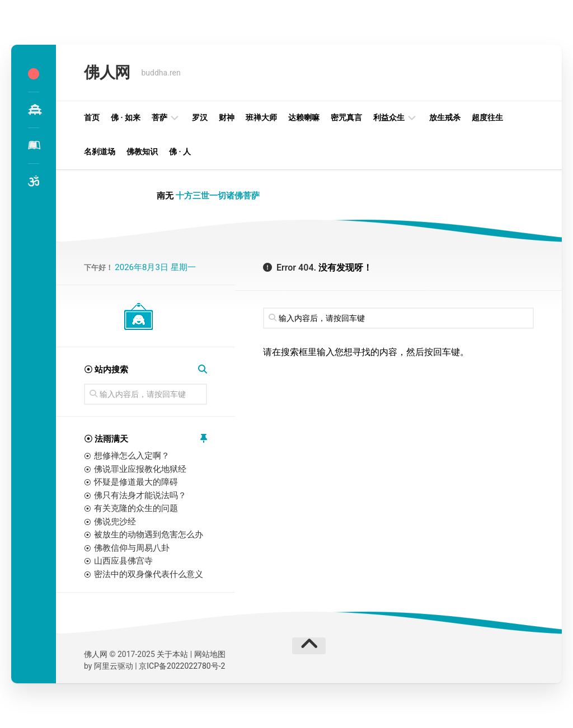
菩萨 (159, 117)
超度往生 (487, 117)
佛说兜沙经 (115, 522)
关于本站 (172, 654)
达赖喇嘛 (304, 117)
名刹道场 (100, 152)
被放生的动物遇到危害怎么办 (149, 535)
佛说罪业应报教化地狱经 (140, 469)
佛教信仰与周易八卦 (132, 548)
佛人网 (107, 72)
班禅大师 (261, 117)
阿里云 (106, 666)
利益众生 (389, 117)
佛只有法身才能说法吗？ (140, 495)
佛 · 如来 (126, 117)
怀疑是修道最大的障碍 (136, 482)
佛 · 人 (180, 152)
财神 (227, 117)
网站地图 (210, 654)
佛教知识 (142, 152)
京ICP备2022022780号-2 (182, 666)
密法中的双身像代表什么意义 (149, 574)
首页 (92, 117)
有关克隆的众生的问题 (136, 508)
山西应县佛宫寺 (123, 561)
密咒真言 (346, 117)
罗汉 (200, 117)
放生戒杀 (445, 117)
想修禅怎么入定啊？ (132, 456)
